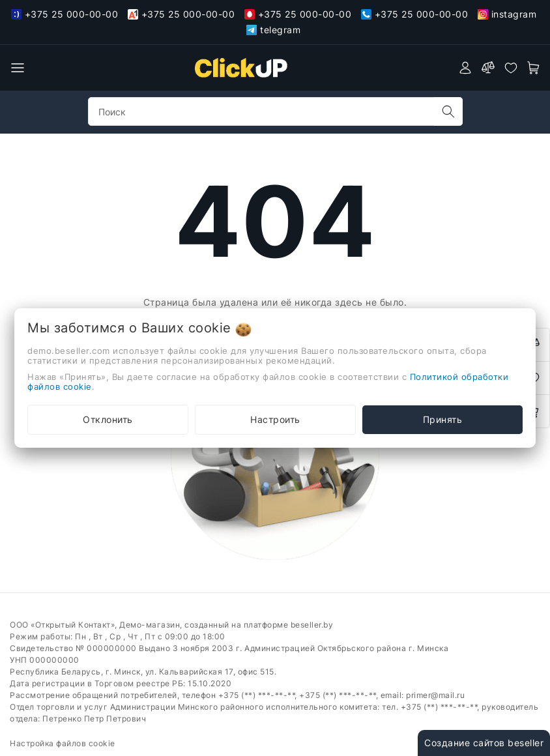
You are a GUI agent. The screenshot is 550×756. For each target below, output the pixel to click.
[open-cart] (534, 68)
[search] (448, 111)
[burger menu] (18, 68)
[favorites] (511, 68)
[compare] (488, 68)
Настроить (275, 419)
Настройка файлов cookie (63, 743)
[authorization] (465, 68)
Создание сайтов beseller (484, 743)
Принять (443, 419)
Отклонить (108, 419)
